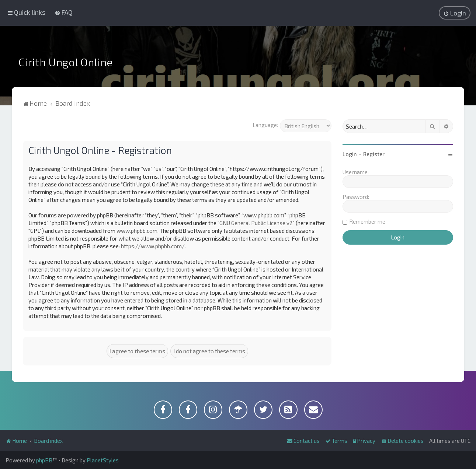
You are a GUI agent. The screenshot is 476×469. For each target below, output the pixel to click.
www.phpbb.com (137, 231)
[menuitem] (64, 12)
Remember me (367, 221)
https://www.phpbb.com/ (153, 246)
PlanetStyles (103, 460)
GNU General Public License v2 (256, 223)
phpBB (44, 460)
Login (350, 154)
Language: (265, 125)
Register (374, 154)
